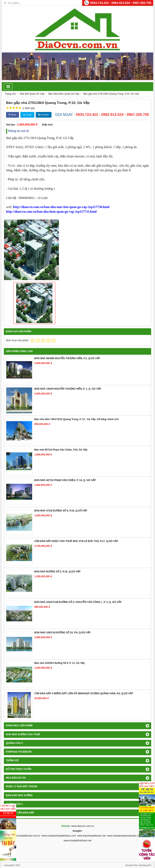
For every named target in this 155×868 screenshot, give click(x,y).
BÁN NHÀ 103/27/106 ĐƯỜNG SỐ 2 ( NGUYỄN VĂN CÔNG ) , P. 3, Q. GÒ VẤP (78, 602)
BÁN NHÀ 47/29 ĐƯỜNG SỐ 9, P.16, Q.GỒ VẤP (61, 511)
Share (13, 115)
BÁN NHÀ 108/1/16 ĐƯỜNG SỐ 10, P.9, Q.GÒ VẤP (62, 633)
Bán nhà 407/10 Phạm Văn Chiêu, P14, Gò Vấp (61, 450)
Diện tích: (48, 125)
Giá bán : (11, 125)
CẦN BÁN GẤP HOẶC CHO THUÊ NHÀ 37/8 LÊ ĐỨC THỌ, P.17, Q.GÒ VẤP (76, 541)
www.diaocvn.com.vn (83, 826)
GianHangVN (145, 865)
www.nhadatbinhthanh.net (77, 841)
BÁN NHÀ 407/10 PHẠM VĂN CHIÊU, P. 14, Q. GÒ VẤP (65, 480)
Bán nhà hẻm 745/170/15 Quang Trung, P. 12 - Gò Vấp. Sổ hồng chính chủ (76, 419)
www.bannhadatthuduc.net (92, 836)
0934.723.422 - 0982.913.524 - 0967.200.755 (121, 3)
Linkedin (44, 115)
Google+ (77, 831)
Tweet (27, 115)
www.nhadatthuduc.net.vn (26, 836)
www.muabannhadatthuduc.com (59, 836)
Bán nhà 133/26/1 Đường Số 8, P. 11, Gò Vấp (60, 663)
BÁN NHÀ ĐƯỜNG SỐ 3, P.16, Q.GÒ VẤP (57, 572)
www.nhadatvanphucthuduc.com (125, 836)
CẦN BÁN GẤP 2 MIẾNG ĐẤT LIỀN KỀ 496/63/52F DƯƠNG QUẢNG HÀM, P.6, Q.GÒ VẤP (84, 693)
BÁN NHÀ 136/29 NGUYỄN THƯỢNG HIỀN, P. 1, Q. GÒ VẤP (68, 389)
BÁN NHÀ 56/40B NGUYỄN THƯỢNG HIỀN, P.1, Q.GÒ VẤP (67, 358)
